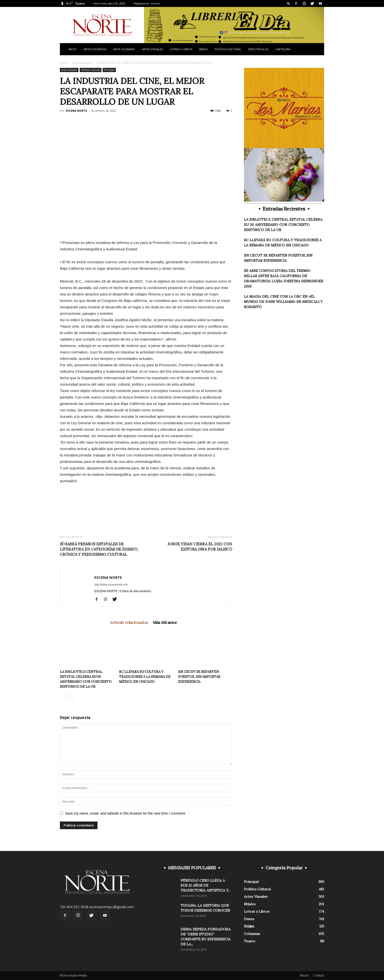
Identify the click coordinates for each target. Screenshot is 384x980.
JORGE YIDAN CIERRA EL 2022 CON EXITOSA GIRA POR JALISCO (200, 547)
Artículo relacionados (129, 622)
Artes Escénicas (95, 49)
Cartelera (283, 49)
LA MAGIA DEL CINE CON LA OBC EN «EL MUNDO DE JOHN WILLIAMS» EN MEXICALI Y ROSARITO (283, 302)
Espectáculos (258, 49)
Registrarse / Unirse (147, 3)
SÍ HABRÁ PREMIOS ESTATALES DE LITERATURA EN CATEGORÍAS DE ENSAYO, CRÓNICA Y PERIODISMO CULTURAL (99, 549)
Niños (203, 49)
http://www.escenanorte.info (111, 584)
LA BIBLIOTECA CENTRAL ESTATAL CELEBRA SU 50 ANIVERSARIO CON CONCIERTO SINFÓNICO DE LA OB (283, 225)
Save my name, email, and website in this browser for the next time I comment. (126, 813)
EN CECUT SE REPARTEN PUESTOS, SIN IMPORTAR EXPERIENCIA (199, 677)
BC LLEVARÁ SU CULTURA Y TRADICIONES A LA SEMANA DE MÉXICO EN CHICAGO (145, 677)
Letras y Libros (181, 49)
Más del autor (165, 622)
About (304, 975)
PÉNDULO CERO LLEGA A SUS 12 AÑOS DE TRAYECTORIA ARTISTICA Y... (205, 885)
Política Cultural (228, 49)
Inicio (73, 49)
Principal (109, 70)
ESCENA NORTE (76, 111)
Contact (319, 975)
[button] (288, 3)
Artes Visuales (153, 49)
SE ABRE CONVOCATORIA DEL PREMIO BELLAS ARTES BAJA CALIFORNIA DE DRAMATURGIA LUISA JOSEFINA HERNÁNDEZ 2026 (284, 278)
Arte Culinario (124, 49)
